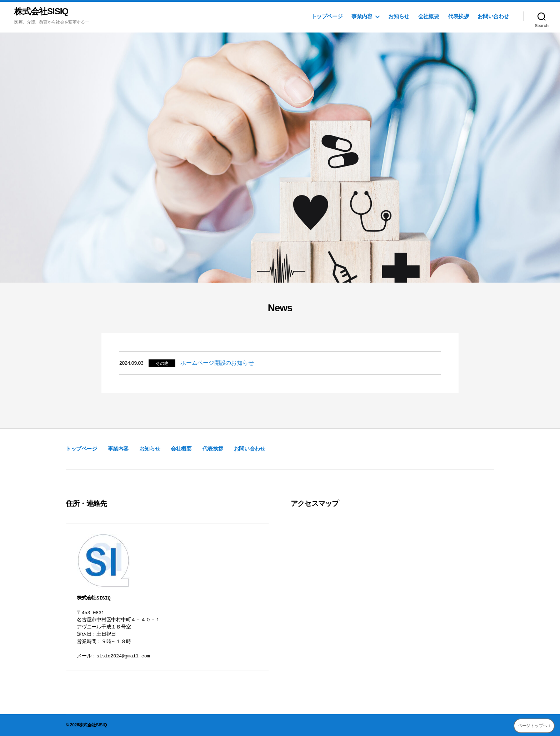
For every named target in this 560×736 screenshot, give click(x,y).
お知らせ (399, 16)
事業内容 (362, 16)
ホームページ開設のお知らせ (217, 363)
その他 (162, 363)
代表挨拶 (458, 16)
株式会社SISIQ (41, 11)
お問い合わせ (493, 16)
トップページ (327, 16)
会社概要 (429, 16)
